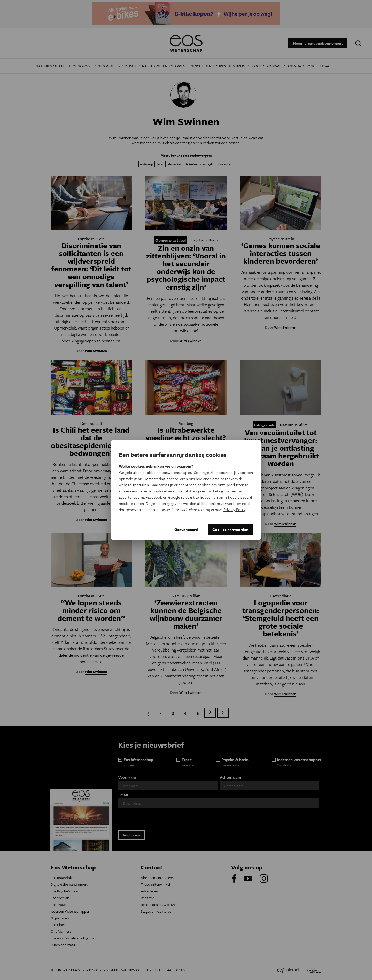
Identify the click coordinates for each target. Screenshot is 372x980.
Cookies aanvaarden (230, 530)
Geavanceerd (186, 530)
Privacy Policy (234, 509)
